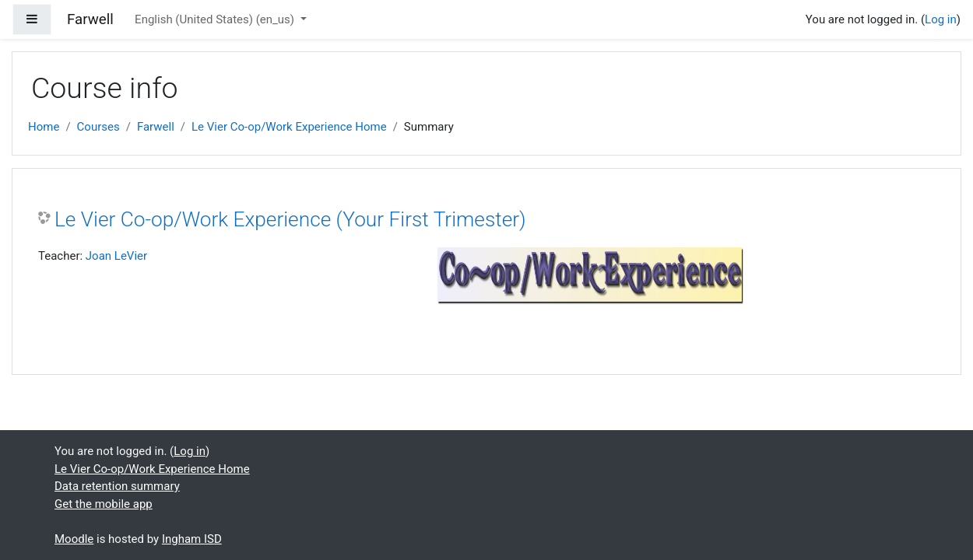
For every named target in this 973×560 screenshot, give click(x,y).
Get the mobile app (104, 504)
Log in (941, 19)
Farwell (156, 127)
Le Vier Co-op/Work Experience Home (289, 127)
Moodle (74, 539)
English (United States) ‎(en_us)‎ (216, 19)
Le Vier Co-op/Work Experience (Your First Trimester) (290, 219)
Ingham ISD (192, 539)
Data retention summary (117, 486)
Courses (98, 127)
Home (44, 127)
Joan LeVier (116, 256)
